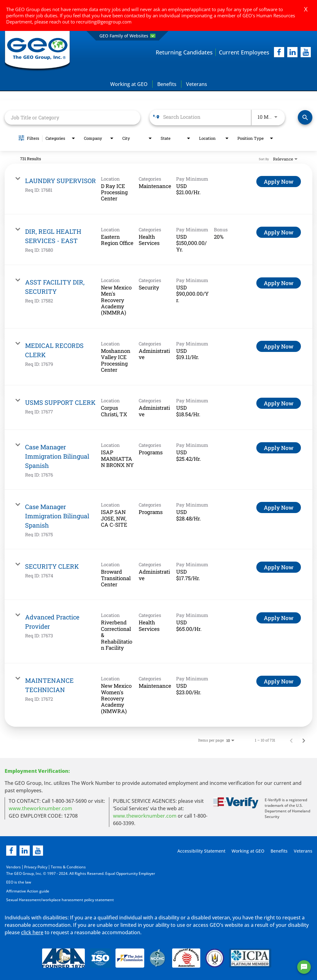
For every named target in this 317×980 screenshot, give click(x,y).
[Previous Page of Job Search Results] (291, 740)
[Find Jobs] (305, 118)
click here (32, 932)
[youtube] (306, 52)
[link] (158, 189)
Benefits (167, 84)
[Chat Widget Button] (304, 967)
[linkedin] (25, 851)
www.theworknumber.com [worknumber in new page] (40, 809)
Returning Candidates (184, 52)
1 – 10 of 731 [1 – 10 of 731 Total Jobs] (265, 740)
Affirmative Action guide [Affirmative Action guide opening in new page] (28, 891)
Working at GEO (129, 84)
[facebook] (279, 52)
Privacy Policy (36, 867)
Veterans (197, 84)
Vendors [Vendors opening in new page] (13, 867)
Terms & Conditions (68, 867)
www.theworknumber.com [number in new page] (145, 816)
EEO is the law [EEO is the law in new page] (19, 882)
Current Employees (244, 52)
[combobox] (72, 117)
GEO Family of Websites (127, 36)
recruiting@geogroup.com (104, 22)
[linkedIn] (292, 52)
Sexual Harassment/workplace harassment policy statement (60, 899)
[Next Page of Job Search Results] (304, 740)
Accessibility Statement (200, 851)
